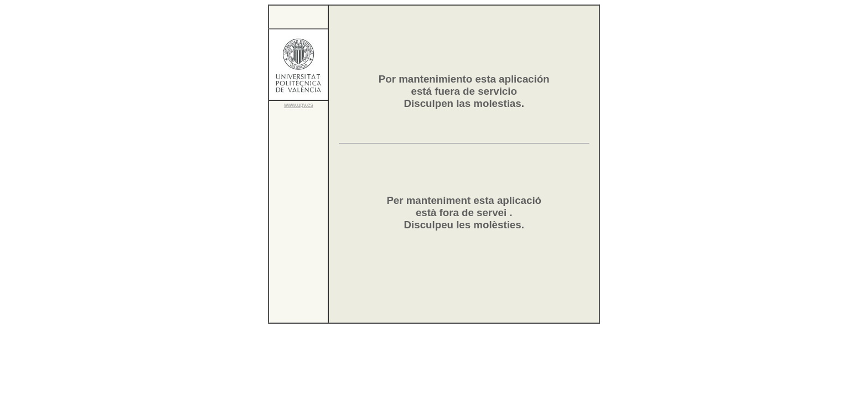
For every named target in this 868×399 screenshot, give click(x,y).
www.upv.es (299, 105)
